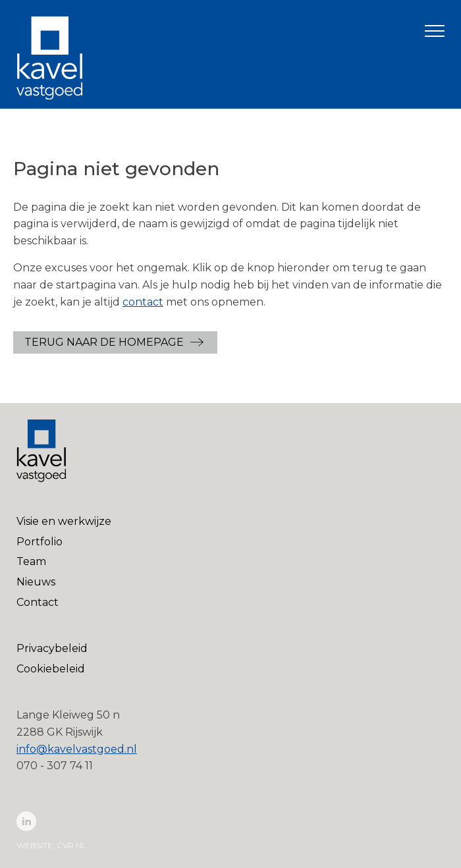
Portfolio (40, 542)
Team (31, 561)
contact (143, 302)
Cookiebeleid (51, 669)
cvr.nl (71, 845)
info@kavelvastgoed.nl (77, 749)
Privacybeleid (52, 648)
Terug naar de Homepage (104, 342)
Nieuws (36, 582)
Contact (38, 602)
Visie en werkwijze (64, 521)
